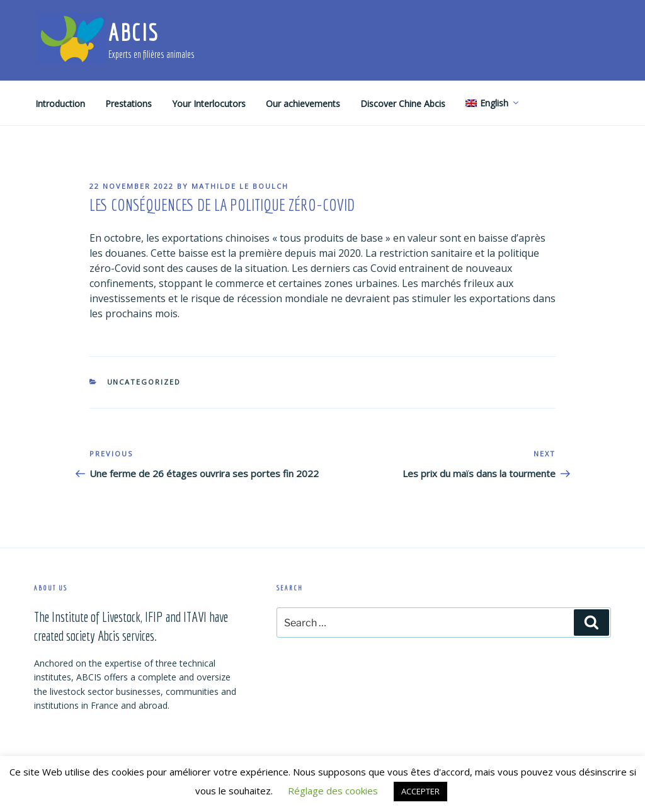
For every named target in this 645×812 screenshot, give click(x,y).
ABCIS (133, 32)
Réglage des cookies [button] (333, 791)
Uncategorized (144, 382)
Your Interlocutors (209, 104)
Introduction (60, 104)
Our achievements (303, 104)
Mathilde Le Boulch (240, 186)
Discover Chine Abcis (403, 104)
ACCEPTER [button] (420, 791)
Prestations (128, 104)
